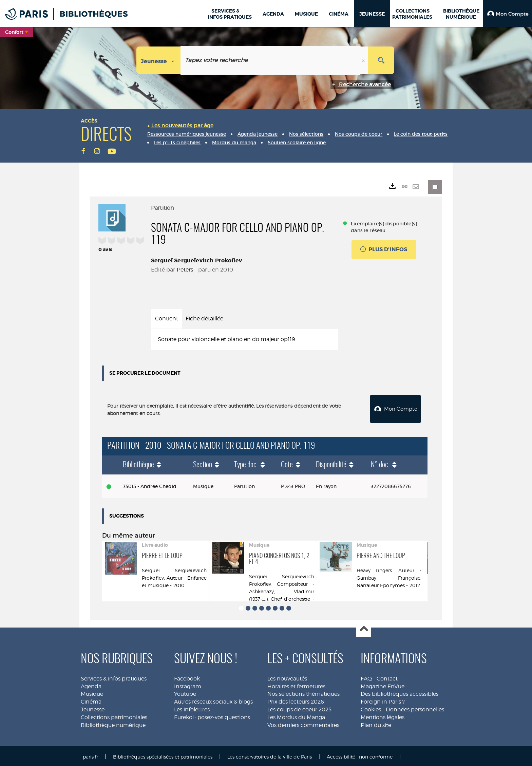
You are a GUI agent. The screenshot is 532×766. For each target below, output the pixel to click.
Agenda (91, 685)
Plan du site (376, 723)
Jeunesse (93, 708)
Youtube (185, 692)
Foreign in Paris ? (383, 700)
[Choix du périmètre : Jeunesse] (159, 60)
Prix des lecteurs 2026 (296, 700)
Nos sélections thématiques (303, 692)
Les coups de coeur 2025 (299, 708)
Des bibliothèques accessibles (400, 692)
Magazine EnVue (383, 685)
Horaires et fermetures (296, 685)
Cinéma (91, 700)
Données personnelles (415, 708)
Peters (185, 270)
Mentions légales (383, 716)
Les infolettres (192, 708)
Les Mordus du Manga (296, 716)
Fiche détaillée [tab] (204, 319)
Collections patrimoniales (114, 716)
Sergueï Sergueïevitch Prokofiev (196, 260)
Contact (387, 677)
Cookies (371, 708)
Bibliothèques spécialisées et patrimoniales (163, 755)
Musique (92, 692)
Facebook (187, 677)
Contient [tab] (167, 319)
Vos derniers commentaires (303, 723)
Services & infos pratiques (114, 677)
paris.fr (90, 755)
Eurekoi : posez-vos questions (212, 716)
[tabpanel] (244, 340)
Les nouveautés (287, 677)
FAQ (366, 677)
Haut (364, 628)
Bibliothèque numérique (113, 723)
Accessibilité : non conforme (360, 755)
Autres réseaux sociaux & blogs (213, 700)
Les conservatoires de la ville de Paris (270, 755)
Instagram (188, 685)
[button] (508, 14)
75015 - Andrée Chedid (150, 485)
